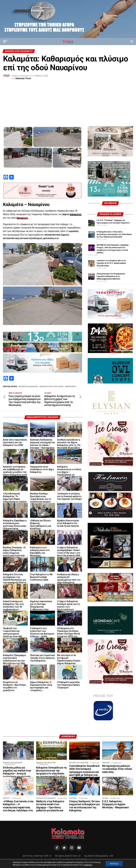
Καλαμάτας (76, 214)
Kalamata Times (23, 78)
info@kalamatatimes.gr (68, 856)
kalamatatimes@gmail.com (99, 856)
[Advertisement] (68, 105)
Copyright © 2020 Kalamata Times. (69, 860)
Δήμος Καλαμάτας (29, 387)
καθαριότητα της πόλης (52, 387)
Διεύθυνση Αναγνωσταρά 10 (37, 856)
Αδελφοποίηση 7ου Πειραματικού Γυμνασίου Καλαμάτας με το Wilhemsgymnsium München (111, 276)
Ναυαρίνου (22, 218)
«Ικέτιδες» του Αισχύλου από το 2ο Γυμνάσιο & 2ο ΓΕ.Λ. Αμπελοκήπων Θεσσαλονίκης (111, 263)
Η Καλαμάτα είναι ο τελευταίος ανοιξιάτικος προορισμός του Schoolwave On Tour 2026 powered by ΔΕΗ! (114, 234)
